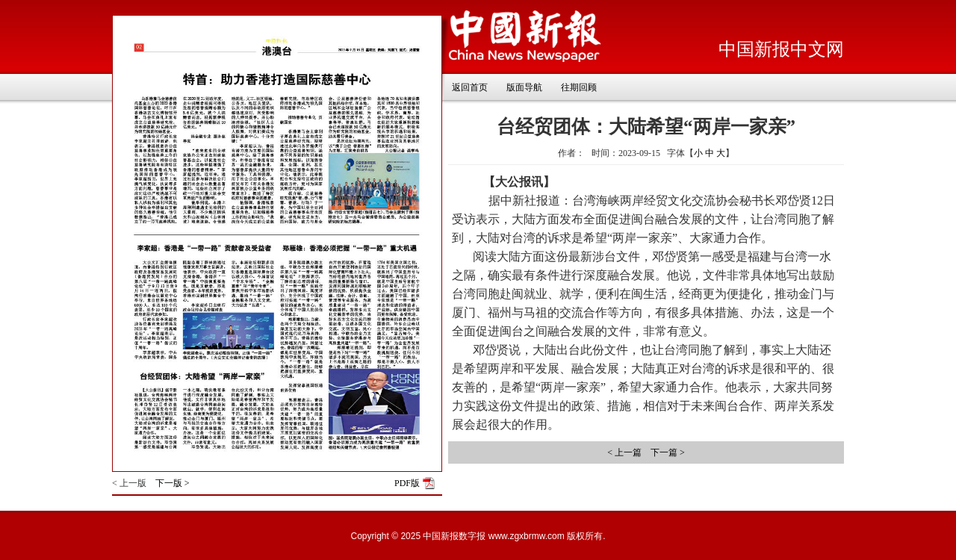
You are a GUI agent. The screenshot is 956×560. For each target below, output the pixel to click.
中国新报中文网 (781, 49)
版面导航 (524, 87)
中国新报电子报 (525, 37)
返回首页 (470, 87)
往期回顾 (579, 87)
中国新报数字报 (454, 536)
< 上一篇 (624, 452)
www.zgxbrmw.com (527, 536)
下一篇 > (668, 452)
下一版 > (173, 483)
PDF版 (407, 483)
